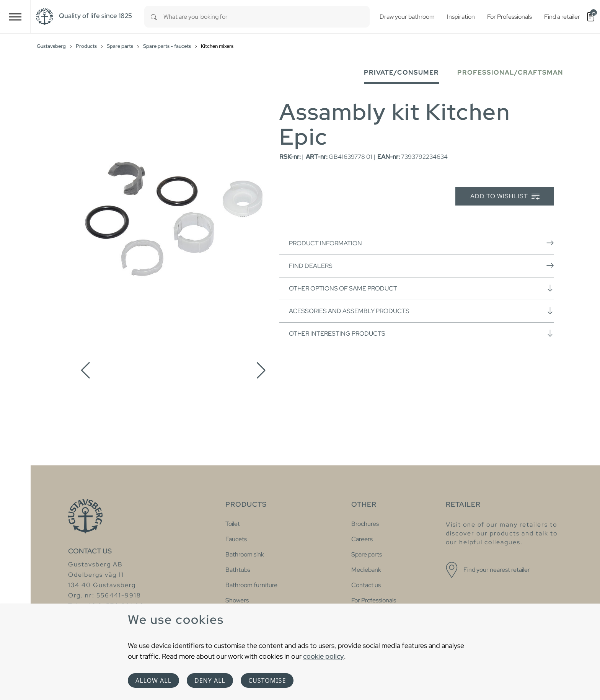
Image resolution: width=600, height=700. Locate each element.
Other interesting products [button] (421, 333)
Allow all (153, 680)
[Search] (154, 17)
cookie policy (324, 656)
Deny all (210, 680)
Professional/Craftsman (510, 73)
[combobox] (267, 17)
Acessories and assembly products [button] (421, 311)
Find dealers (421, 266)
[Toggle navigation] (15, 17)
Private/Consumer (401, 73)
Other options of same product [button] (421, 288)
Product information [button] (421, 243)
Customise (267, 680)
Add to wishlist (505, 197)
